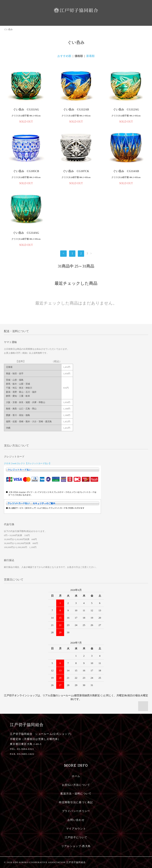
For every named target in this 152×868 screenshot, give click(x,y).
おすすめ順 (64, 56)
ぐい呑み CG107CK (76, 171)
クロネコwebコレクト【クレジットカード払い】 (28, 463)
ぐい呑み (8, 29)
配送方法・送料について (76, 794)
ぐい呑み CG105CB (26, 171)
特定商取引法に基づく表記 (76, 802)
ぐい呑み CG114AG (26, 233)
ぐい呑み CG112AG (126, 110)
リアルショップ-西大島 (76, 846)
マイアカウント (76, 829)
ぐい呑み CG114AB (126, 171)
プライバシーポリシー (76, 811)
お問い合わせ (76, 820)
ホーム (76, 776)
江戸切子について (76, 837)
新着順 (90, 56)
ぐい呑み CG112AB (76, 110)
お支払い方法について (76, 785)
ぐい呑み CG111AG (26, 110)
